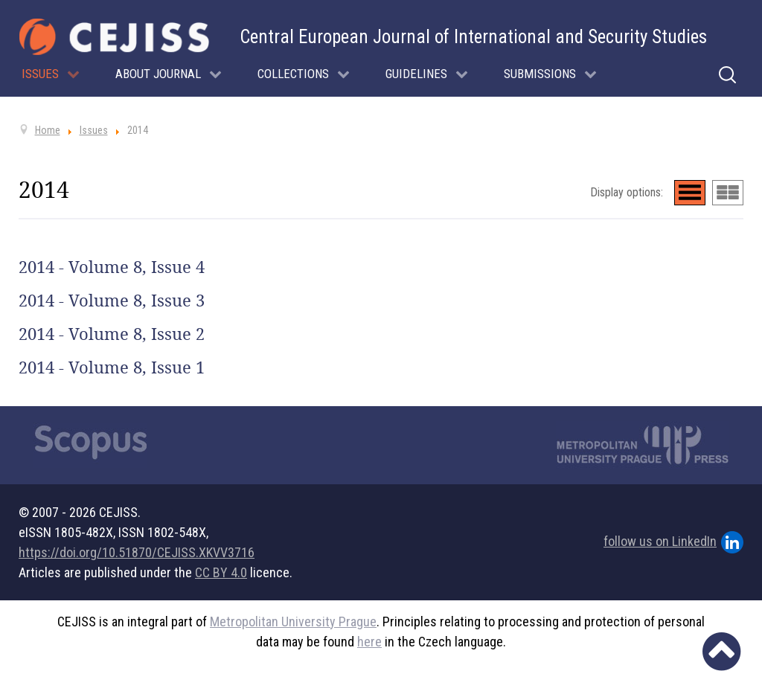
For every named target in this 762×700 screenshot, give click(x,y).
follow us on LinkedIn (673, 542)
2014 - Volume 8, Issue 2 (112, 334)
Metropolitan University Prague (293, 622)
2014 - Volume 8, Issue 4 (112, 267)
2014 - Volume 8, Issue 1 (112, 367)
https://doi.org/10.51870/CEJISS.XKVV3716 (137, 552)
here (369, 642)
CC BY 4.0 (221, 572)
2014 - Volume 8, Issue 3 (112, 301)
